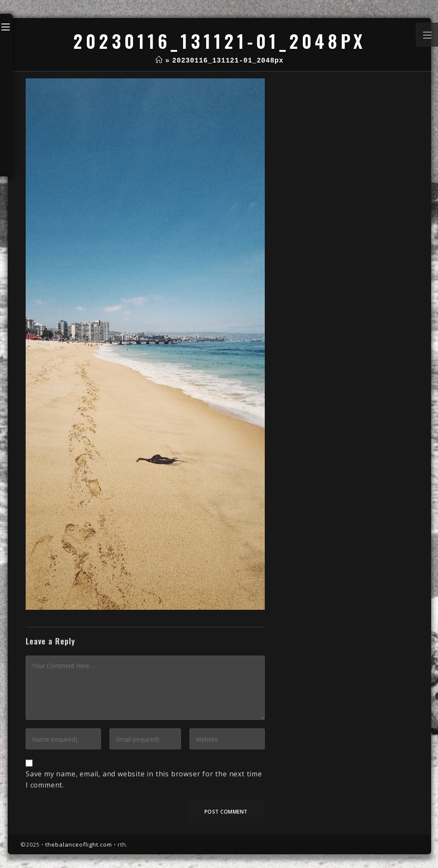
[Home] (159, 61)
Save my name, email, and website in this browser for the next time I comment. (144, 779)
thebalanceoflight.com (79, 844)
